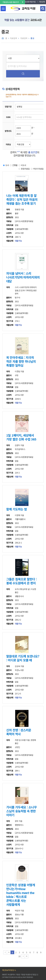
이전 (9, 952)
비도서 (23, 165)
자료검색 (13, 38)
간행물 (15, 165)
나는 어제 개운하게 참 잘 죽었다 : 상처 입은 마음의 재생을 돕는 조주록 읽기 (22, 199)
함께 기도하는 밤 (17, 509)
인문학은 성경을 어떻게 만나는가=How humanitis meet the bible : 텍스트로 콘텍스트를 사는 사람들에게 (21, 895)
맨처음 (5, 952)
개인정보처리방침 (8, 970)
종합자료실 (25, 169)
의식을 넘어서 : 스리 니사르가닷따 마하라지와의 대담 (23, 277)
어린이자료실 (38, 169)
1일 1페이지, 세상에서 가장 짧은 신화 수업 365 (21, 437)
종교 (32, 38)
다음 (23, 956)
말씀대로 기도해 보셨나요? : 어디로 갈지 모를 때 (23, 658)
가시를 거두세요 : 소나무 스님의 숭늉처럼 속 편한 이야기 (21, 811)
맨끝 (26, 956)
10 (19, 956)
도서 (7, 165)
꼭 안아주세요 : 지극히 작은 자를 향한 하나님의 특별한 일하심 (21, 361)
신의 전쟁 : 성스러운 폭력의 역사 (19, 732)
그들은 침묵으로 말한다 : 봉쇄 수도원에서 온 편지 (21, 581)
